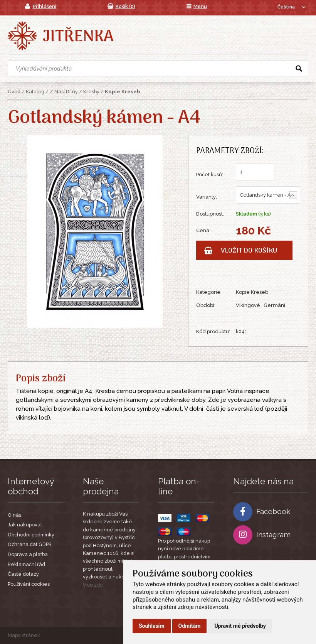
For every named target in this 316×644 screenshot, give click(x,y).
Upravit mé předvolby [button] (240, 626)
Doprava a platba (28, 554)
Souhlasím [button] (152, 626)
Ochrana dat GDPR (30, 544)
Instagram (262, 535)
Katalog (35, 92)
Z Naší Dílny (64, 92)
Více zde (93, 585)
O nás (14, 515)
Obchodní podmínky (31, 535)
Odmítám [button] (190, 626)
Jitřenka (78, 37)
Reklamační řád (26, 564)
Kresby (91, 92)
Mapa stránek (24, 635)
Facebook (262, 512)
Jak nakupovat (25, 525)
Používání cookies (29, 584)
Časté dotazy (23, 574)
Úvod (14, 92)
